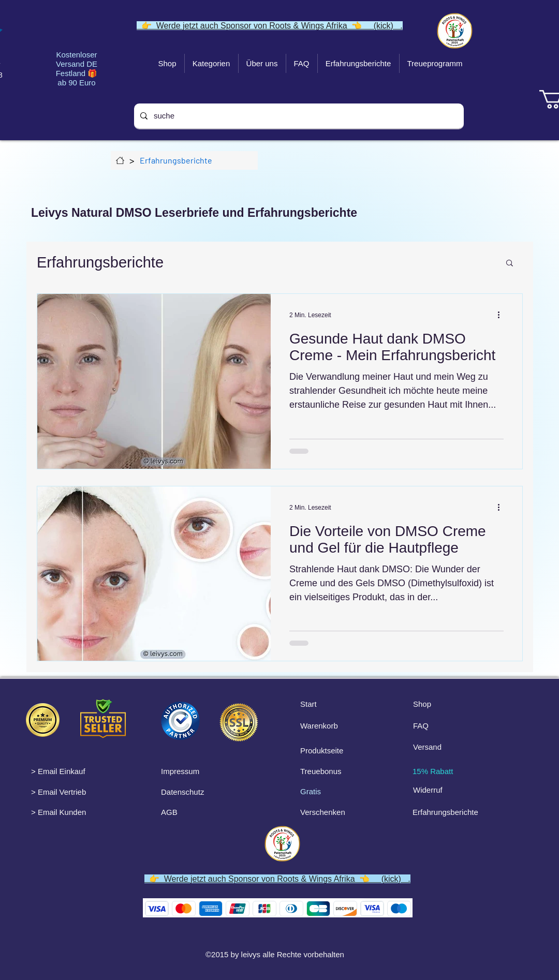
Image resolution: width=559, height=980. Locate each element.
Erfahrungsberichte (100, 262)
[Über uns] (120, 160)
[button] (510, 264)
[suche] (298, 116)
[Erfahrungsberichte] (176, 160)
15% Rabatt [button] (433, 771)
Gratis (311, 791)
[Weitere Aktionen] (502, 315)
